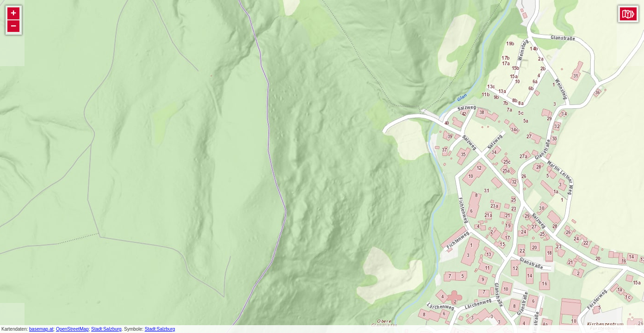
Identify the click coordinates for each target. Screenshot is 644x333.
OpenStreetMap (72, 329)
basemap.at (41, 329)
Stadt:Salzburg (106, 329)
